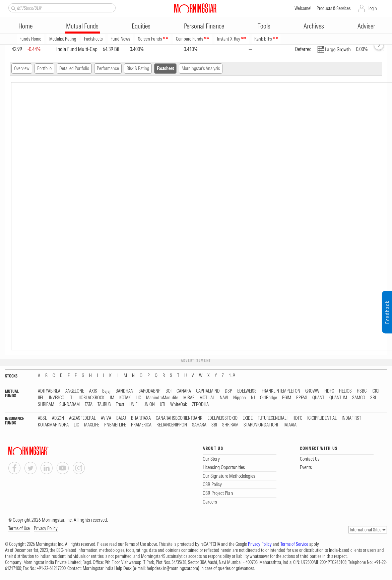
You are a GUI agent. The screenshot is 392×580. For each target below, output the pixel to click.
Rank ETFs (266, 39)
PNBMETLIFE (115, 425)
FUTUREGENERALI (273, 418)
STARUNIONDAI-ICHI (261, 425)
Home (25, 26)
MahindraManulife (162, 398)
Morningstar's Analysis (201, 68)
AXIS (93, 391)
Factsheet (165, 68)
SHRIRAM (46, 404)
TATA (89, 404)
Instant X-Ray (232, 39)
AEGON (58, 418)
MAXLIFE (92, 425)
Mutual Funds (82, 26)
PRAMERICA (141, 425)
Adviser (366, 26)
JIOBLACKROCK (91, 398)
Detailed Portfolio (74, 68)
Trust (120, 404)
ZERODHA (200, 404)
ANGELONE (75, 391)
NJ (253, 398)
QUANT (318, 398)
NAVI (224, 398)
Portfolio (44, 68)
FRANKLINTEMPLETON (281, 391)
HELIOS (345, 391)
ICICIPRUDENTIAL (322, 418)
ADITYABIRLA (49, 391)
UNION (149, 404)
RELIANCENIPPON (172, 425)
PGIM (287, 398)
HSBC (362, 391)
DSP (228, 391)
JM (112, 398)
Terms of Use (19, 528)
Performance (108, 68)
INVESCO (57, 398)
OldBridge (269, 398)
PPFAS (302, 398)
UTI (162, 404)
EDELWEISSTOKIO (222, 418)
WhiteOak (179, 404)
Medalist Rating (63, 39)
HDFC (329, 391)
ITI (71, 398)
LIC (138, 398)
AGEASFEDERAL (82, 418)
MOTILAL (207, 398)
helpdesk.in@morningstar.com (172, 568)
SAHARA (199, 425)
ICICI (375, 391)
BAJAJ (121, 418)
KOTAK (125, 398)
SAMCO (359, 398)
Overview (22, 68)
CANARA (184, 391)
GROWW (312, 391)
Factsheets (93, 39)
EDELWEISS (247, 391)
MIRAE (189, 398)
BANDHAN (124, 391)
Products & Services (334, 8)
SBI (373, 398)
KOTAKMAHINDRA (53, 425)
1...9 (232, 376)
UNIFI (134, 404)
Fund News (120, 39)
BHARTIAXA (141, 418)
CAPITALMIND (208, 391)
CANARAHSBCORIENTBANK (179, 418)
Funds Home (30, 39)
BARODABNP (149, 391)
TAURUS (104, 404)
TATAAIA (290, 425)
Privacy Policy (46, 528)
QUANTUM (338, 398)
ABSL (42, 418)
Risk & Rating (138, 68)
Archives (314, 26)
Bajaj (106, 391)
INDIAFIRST (351, 418)
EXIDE (248, 418)
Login (372, 8)
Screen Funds (153, 39)
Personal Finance (204, 26)
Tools (264, 26)
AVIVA (106, 418)
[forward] (379, 45)
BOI (169, 391)
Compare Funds (192, 39)
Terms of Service (294, 544)
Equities (141, 26)
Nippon (240, 398)
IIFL (41, 398)
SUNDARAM (70, 404)
